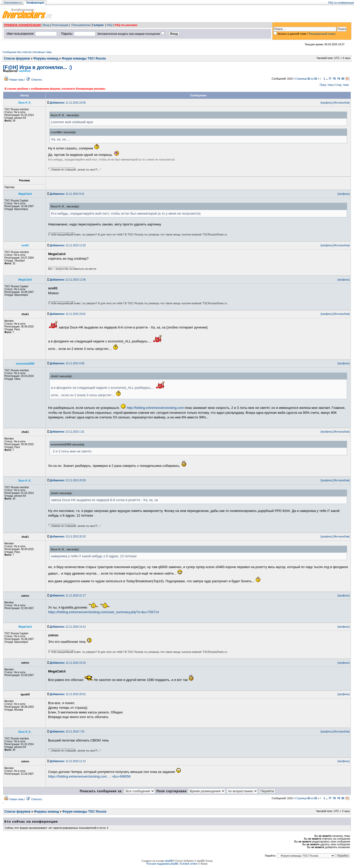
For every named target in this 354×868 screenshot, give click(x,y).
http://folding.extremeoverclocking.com (155, 408)
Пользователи (81, 25)
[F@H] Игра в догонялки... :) (37, 67)
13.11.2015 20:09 (68, 480)
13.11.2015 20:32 (68, 537)
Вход (46, 25)
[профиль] (327, 103)
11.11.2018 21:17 (68, 596)
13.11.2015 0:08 (67, 363)
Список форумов (17, 58)
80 (343, 79)
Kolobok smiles (189, 864)
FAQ (110, 25)
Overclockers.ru (13, 3)
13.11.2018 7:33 (67, 732)
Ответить (37, 80)
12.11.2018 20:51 (68, 694)
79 (339, 79)
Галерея (98, 25)
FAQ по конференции (341, 3)
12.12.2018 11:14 (68, 761)
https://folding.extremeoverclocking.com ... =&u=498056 (89, 776)
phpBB (169, 861)
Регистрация (60, 25)
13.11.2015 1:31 (67, 432)
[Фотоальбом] (342, 103)
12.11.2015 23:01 (68, 314)
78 (334, 79)
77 (330, 79)
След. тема (342, 85)
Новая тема (16, 80)
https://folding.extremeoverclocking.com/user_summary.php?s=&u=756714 (103, 612)
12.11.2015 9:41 (67, 194)
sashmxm (25, 71)
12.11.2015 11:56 (68, 280)
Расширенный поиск (322, 34)
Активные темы (42, 52)
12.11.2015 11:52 (68, 245)
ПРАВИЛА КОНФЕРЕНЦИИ (22, 25)
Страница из (306, 79)
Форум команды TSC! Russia (84, 58)
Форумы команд (46, 58)
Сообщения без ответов (17, 52)
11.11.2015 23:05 (68, 103)
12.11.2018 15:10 (68, 663)
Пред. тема (326, 85)
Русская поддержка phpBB (162, 864)
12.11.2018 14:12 (68, 627)
